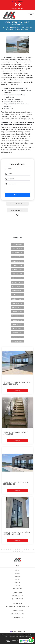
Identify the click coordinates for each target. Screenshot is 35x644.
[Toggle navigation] (31, 15)
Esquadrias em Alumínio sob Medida (18, 274)
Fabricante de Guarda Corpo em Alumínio (18, 278)
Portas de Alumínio (18, 312)
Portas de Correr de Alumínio (18, 320)
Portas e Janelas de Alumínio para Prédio (18, 329)
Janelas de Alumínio (18, 291)
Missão (17, 579)
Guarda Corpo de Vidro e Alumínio (18, 286)
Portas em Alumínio (18, 333)
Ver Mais (17, 391)
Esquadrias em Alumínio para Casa (18, 270)
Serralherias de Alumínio (18, 341)
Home (18, 573)
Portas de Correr (17, 316)
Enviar (18, 195)
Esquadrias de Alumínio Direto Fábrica (18, 261)
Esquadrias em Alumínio (18, 265)
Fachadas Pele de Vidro (18, 282)
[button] (2, 549)
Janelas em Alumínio (18, 295)
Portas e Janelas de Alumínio (18, 324)
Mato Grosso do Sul (17, 210)
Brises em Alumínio (18, 248)
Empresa (18, 576)
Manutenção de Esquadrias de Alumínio (18, 307)
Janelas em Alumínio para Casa (18, 299)
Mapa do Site (18, 588)
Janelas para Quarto (18, 303)
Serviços (18, 582)
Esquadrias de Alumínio (18, 257)
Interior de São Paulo (17, 204)
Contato (18, 585)
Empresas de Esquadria (18, 253)
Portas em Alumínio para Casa (18, 337)
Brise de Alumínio (18, 244)
